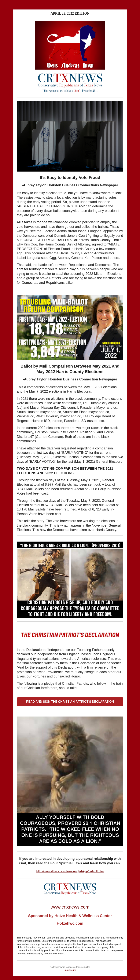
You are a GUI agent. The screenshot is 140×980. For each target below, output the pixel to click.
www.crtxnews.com (70, 907)
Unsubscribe (70, 970)
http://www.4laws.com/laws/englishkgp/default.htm (70, 871)
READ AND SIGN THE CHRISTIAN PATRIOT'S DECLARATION (70, 702)
